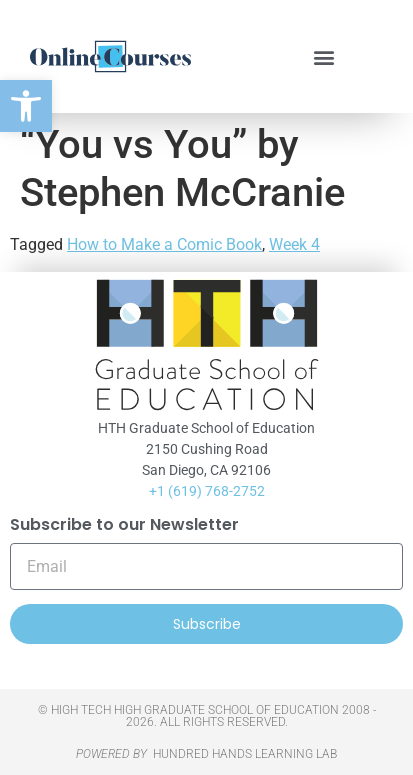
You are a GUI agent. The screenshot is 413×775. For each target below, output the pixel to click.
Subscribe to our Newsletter (124, 526)
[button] (323, 56)
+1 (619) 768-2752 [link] (207, 491)
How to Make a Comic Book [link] (164, 244)
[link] (26, 106)
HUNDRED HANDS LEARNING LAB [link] (245, 754)
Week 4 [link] (294, 244)
